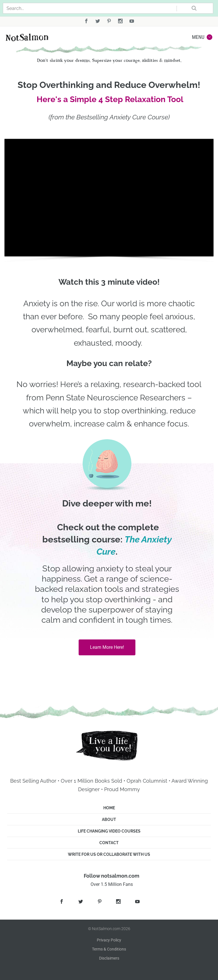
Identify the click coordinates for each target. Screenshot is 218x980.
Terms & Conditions (109, 949)
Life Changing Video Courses (109, 831)
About (109, 820)
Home (109, 808)
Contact (109, 843)
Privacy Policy (109, 940)
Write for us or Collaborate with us (109, 854)
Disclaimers (109, 958)
